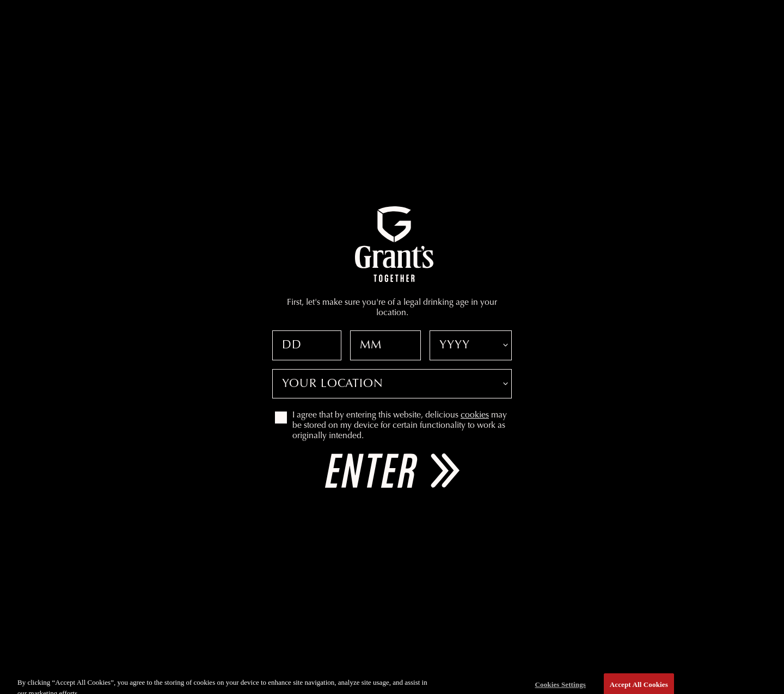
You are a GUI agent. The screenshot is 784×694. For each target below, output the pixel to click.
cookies (475, 415)
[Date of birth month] (386, 345)
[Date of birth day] (307, 345)
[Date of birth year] (471, 345)
